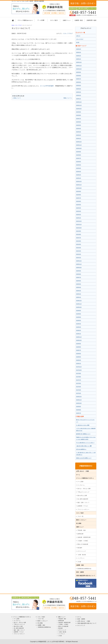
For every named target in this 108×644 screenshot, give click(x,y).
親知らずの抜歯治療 (83, 544)
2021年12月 (79, 221)
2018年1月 (79, 363)
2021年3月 (79, 251)
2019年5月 (79, 320)
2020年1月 (79, 297)
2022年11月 (79, 185)
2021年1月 (79, 258)
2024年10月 (79, 109)
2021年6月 (79, 241)
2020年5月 (79, 284)
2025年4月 (79, 89)
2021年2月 (79, 254)
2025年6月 (79, 82)
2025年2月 (79, 95)
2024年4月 (79, 128)
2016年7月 (79, 413)
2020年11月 (79, 264)
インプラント (81, 558)
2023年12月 (79, 142)
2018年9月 (79, 344)
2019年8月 (79, 314)
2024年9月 (79, 112)
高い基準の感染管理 (83, 499)
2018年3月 (79, 360)
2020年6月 (79, 281)
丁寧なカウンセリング (83, 492)
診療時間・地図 (90, 21)
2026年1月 (79, 59)
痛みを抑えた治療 (82, 495)
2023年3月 (79, 172)
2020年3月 (79, 291)
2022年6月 (79, 201)
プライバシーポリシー (83, 509)
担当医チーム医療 (41, 21)
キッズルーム (81, 485)
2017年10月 (79, 370)
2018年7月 (79, 350)
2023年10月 (79, 148)
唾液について (67, 98)
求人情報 (79, 523)
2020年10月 (79, 267)
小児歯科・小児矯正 (83, 541)
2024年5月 (79, 125)
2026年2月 (79, 56)
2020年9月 (79, 271)
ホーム (14, 21)
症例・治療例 (80, 572)
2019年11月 (79, 304)
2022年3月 (79, 211)
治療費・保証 (78, 21)
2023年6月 (79, 162)
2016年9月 (79, 406)
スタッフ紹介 (53, 21)
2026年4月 (79, 49)
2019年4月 (79, 324)
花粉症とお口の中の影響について (84, 458)
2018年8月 (79, 347)
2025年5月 (79, 85)
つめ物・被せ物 (82, 555)
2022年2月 (79, 215)
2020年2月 (79, 294)
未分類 (78, 42)
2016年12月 (79, 397)
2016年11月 (79, 400)
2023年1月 (79, 178)
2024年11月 (79, 105)
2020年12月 (79, 261)
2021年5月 (79, 244)
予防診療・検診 (82, 530)
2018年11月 (79, 337)
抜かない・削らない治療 (84, 489)
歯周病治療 (80, 534)
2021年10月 (79, 228)
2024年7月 (79, 119)
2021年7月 (79, 238)
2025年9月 (79, 72)
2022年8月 (79, 195)
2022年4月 (79, 208)
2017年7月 (79, 380)
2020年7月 (79, 277)
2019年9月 (79, 311)
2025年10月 (79, 69)
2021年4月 (79, 248)
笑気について (17, 98)
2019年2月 (79, 330)
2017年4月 (79, 387)
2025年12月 (79, 62)
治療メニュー (65, 21)
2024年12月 (79, 102)
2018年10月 (79, 340)
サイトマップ (81, 625)
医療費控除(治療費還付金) (84, 569)
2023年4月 (79, 168)
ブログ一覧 (80, 516)
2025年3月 (79, 92)
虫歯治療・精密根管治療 (84, 537)
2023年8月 (79, 155)
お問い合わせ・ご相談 (82, 471)
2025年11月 (79, 66)
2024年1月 (79, 138)
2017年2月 (79, 393)
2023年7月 (79, 158)
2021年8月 (79, 234)
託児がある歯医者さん (81, 449)
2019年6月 (79, 317)
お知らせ (78, 36)
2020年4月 (79, 287)
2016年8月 (79, 410)
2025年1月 (79, 99)
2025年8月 (79, 76)
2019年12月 (79, 301)
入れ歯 (79, 562)
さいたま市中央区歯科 (47, 86)
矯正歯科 (80, 548)
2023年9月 (79, 152)
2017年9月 (79, 373)
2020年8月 (79, 274)
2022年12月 (79, 181)
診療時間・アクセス (83, 506)
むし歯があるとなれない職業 (83, 425)
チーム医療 (80, 482)
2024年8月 (79, 115)
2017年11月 (79, 367)
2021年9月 (79, 231)
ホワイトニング (82, 551)
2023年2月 (79, 175)
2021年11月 (79, 224)
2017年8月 (79, 377)
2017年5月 (79, 383)
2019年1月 (79, 334)
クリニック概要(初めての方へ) (25, 21)
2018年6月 (79, 354)
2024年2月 (79, 135)
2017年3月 (79, 390)
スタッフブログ (68, 33)
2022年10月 (79, 188)
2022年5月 (79, 205)
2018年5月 (79, 357)
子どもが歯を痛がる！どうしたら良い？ (85, 443)
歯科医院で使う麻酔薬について (83, 434)
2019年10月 (79, 307)
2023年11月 (79, 145)
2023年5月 (79, 165)
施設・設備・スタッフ (83, 502)
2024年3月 (79, 132)
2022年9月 (79, 191)
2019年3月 (79, 327)
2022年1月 (79, 218)
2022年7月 (79, 198)
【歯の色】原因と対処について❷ (84, 446)
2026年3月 (79, 52)
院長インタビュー (81, 520)
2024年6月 (79, 122)
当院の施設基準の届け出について (86, 576)
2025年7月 (79, 79)
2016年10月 (79, 403)
